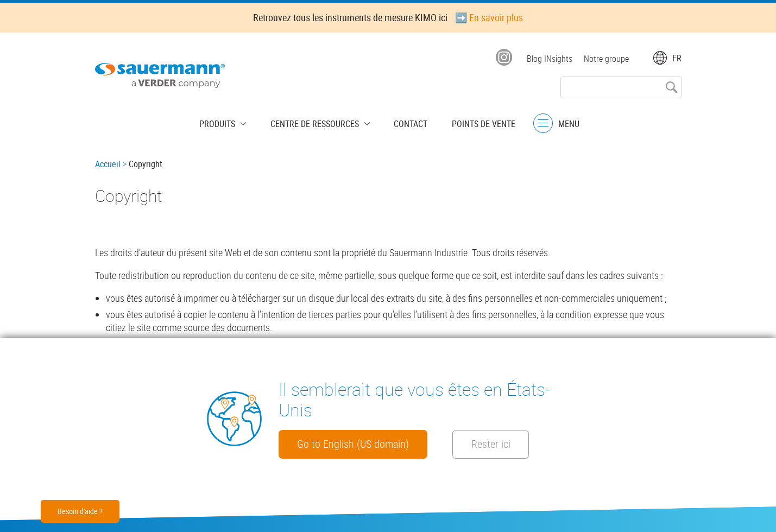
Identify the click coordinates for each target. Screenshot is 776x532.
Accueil (108, 164)
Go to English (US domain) (361, 444)
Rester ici (519, 444)
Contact (405, 122)
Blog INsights (548, 59)
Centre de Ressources (317, 122)
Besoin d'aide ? (80, 511)
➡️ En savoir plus (489, 17)
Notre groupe (606, 59)
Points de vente (472, 122)
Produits (229, 122)
